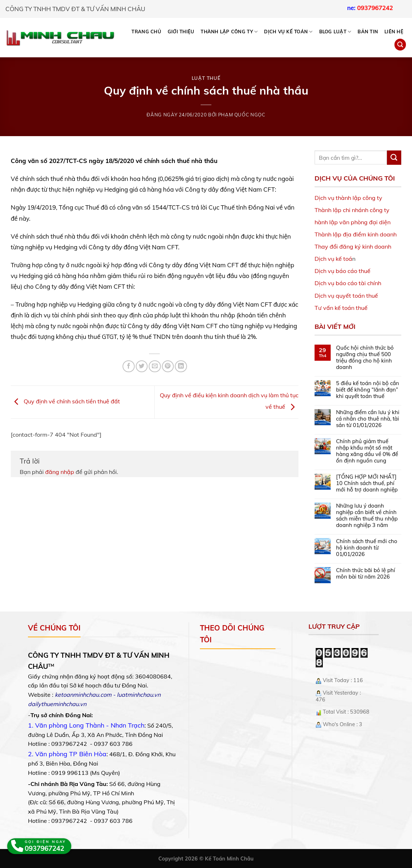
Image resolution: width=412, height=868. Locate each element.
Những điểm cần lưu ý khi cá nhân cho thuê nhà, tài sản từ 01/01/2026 (368, 419)
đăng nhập (60, 472)
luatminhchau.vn (139, 695)
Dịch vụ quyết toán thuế (346, 296)
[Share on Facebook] (128, 366)
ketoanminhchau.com (83, 695)
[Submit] (394, 158)
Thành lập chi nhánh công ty (352, 210)
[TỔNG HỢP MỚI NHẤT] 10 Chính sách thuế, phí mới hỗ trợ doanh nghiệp (367, 483)
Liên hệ (394, 32)
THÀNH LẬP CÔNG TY (229, 32)
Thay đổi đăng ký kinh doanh (353, 246)
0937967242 (393, 8)
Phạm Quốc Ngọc (242, 115)
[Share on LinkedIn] (181, 366)
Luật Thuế (206, 78)
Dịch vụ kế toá (333, 259)
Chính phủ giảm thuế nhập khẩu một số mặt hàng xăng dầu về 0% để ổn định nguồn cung (367, 451)
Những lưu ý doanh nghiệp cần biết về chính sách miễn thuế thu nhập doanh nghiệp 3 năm (367, 515)
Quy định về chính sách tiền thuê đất (65, 402)
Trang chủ (146, 32)
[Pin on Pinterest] (168, 366)
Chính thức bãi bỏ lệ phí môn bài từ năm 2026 (366, 574)
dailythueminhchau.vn (57, 704)
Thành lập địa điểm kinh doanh (356, 234)
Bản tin (368, 32)
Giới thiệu (181, 32)
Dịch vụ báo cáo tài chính (348, 283)
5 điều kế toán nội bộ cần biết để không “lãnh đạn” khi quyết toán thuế (368, 390)
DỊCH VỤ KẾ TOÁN (288, 32)
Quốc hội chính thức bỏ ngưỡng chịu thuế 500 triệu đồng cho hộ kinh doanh (365, 358)
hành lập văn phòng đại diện (353, 222)
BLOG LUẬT (335, 32)
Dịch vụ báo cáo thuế (342, 271)
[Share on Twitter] (142, 366)
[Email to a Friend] (155, 366)
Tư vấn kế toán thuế (341, 308)
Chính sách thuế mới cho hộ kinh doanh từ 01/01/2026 (367, 548)
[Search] (400, 45)
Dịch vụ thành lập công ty (348, 198)
